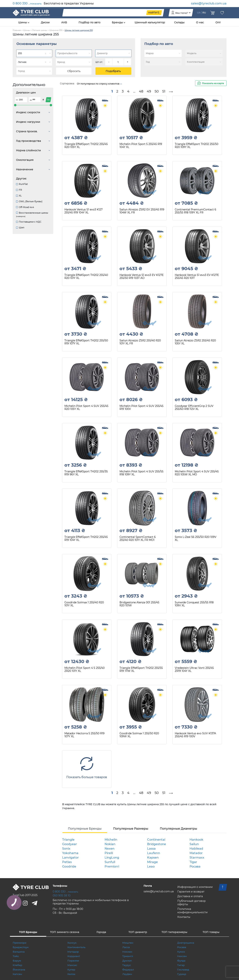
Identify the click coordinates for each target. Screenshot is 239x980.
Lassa (151, 849)
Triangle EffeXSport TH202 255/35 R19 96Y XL (86, 473)
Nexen (110, 849)
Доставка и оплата (190, 896)
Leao (151, 866)
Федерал (128, 970)
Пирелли (73, 961)
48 (141, 91)
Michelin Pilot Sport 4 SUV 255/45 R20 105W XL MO (197, 473)
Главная (17, 30)
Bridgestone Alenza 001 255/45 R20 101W (139, 604)
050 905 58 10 (62, 895)
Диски (45, 22)
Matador (196, 853)
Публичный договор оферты (192, 903)
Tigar (193, 862)
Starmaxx (197, 858)
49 (149, 91)
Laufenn (154, 853)
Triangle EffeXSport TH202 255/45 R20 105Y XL (86, 146)
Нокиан (127, 952)
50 (157, 91)
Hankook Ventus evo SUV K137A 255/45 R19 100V (195, 735)
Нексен (182, 956)
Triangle (68, 840)
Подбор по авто (90, 22)
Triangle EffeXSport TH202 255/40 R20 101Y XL (86, 277)
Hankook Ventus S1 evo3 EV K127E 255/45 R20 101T (197, 277)
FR (19, 190)
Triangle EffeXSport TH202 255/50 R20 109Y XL (197, 146)
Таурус (127, 965)
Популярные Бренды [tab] (85, 829)
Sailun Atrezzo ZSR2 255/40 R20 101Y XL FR (140, 342)
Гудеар (182, 974)
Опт (218, 22)
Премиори (20, 943)
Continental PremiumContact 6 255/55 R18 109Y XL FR (195, 211)
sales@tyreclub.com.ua (209, 3)
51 (164, 91)
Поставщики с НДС (29, 222)
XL (19, 196)
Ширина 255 (56, 30)
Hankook (196, 840)
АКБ (64, 22)
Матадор (73, 952)
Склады (179, 22)
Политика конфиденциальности (193, 911)
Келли (71, 974)
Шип (20, 228)
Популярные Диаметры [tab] (179, 829)
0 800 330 (27, 3)
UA (199, 12)
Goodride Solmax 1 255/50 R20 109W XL (139, 735)
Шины (23, 22)
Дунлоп (127, 961)
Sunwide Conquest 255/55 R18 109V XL (194, 604)
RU (204, 12)
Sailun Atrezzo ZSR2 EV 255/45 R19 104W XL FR (142, 211)
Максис (72, 965)
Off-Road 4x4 (25, 207)
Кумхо (181, 952)
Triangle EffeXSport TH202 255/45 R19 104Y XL (86, 539)
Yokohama (70, 853)
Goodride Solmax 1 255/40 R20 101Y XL (84, 604)
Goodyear (70, 844)
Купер (71, 970)
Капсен (17, 974)
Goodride (69, 866)
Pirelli (109, 853)
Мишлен (128, 943)
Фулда (181, 961)
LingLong (112, 858)
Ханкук (72, 943)
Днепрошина (186, 943)
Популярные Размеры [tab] (131, 829)
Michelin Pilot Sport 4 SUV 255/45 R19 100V (141, 408)
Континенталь (76, 947)
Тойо (16, 956)
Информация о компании (195, 887)
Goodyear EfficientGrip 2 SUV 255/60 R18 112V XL (194, 408)
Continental (156, 840)
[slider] (15, 105)
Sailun (194, 844)
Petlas (67, 862)
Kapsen (153, 858)
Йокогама (19, 970)
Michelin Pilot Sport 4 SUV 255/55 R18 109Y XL (141, 473)
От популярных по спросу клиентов (100, 84)
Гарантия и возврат (191, 892)
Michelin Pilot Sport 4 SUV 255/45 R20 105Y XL (86, 408)
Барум (17, 961)
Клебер (17, 965)
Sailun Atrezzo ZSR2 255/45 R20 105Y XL (195, 342)
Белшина (19, 952)
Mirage (152, 862)
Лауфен (127, 974)
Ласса (126, 947)
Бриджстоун (21, 947)
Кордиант (74, 956)
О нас (200, 22)
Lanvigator (70, 858)
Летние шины (40, 30)
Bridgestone (157, 844)
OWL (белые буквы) (29, 201)
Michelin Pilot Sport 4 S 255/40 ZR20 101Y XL (84, 669)
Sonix (66, 849)
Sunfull (110, 862)
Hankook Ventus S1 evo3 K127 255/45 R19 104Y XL (83, 211)
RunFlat (22, 184)
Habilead (196, 849)
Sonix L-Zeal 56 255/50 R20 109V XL (196, 539)
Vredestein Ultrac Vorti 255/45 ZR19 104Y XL (194, 669)
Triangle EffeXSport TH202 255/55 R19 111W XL (141, 669)
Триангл (128, 956)
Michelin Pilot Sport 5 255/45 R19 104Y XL (141, 146)
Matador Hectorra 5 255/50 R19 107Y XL (84, 735)
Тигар (181, 965)
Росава (195, 866)
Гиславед (183, 970)
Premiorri (112, 866)
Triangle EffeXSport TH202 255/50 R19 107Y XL (86, 342)
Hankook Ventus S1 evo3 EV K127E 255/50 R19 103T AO (142, 277)
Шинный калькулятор (150, 22)
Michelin (111, 840)
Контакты (184, 917)
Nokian (110, 844)
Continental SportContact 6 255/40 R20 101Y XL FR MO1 (138, 539)
